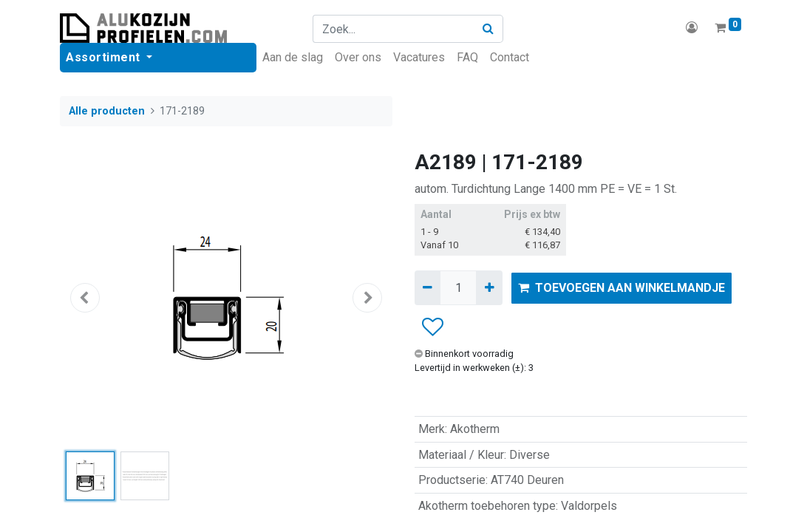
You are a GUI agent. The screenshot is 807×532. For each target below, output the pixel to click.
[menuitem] (293, 58)
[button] (85, 298)
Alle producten (107, 111)
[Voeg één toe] (489, 287)
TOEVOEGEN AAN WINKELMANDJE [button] (622, 288)
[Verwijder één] (428, 287)
